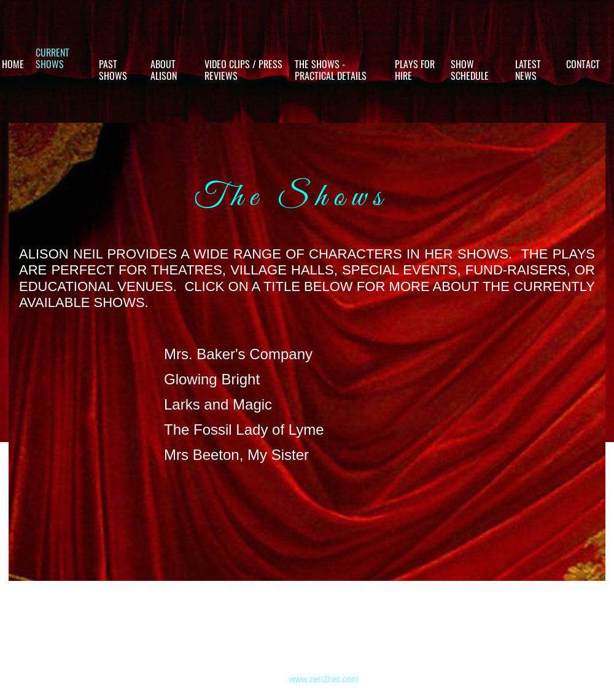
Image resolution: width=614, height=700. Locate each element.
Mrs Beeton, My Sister (236, 455)
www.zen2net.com (324, 679)
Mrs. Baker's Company (238, 354)
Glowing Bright (212, 379)
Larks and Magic (218, 404)
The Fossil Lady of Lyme (244, 430)
